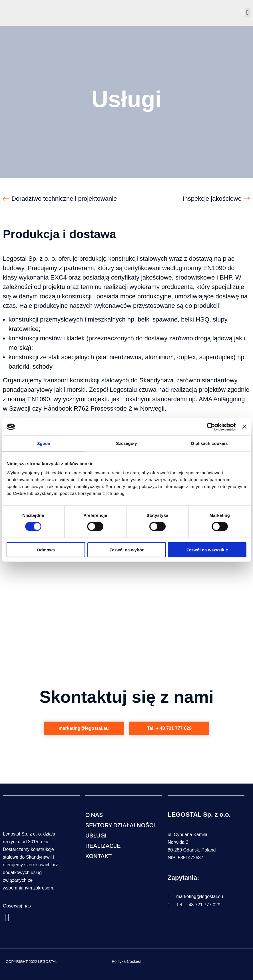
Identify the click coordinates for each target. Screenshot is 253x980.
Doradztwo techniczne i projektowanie (64, 199)
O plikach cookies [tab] (209, 443)
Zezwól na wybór (127, 550)
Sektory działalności (120, 825)
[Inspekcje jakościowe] (247, 199)
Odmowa (46, 550)
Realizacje (103, 846)
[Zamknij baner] (244, 427)
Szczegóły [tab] (126, 443)
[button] (247, 12)
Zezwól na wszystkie (207, 550)
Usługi (96, 836)
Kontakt (99, 856)
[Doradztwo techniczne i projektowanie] (6, 199)
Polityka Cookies (127, 961)
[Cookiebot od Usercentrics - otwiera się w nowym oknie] (211, 427)
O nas (94, 815)
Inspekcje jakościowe (212, 199)
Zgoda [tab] (44, 443)
